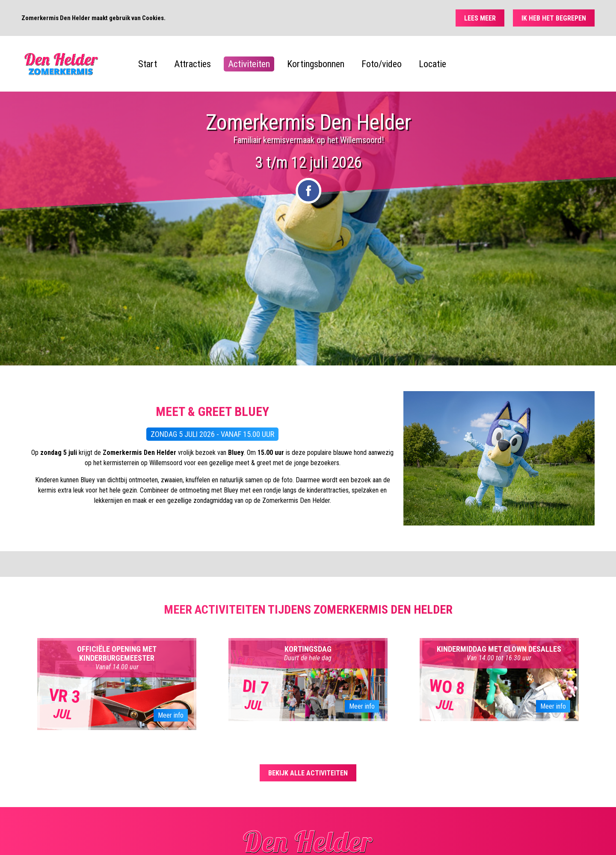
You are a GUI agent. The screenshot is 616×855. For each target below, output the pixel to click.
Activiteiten (249, 64)
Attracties (192, 64)
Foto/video (382, 64)
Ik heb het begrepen (554, 18)
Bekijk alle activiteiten (308, 773)
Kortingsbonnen (316, 64)
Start (148, 64)
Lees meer (480, 18)
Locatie (432, 64)
